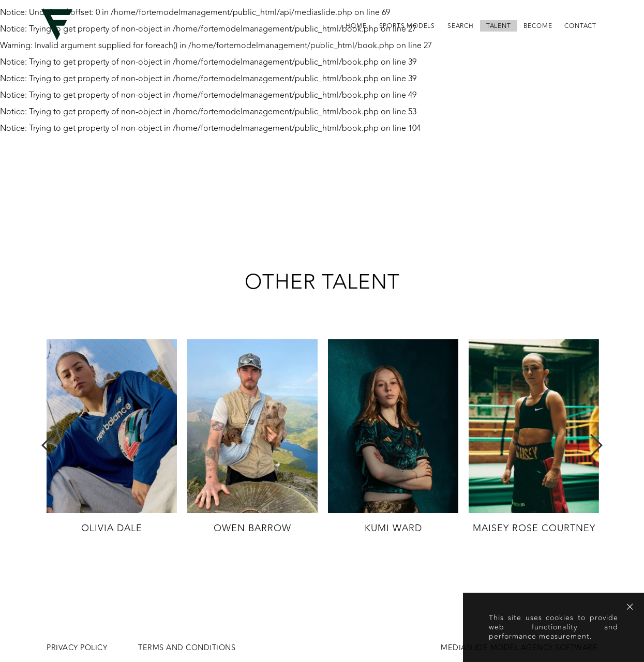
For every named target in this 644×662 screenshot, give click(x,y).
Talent (499, 26)
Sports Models (407, 26)
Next (596, 445)
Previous (48, 445)
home (356, 26)
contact (580, 26)
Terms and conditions (187, 648)
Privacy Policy (77, 648)
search (461, 26)
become (538, 26)
